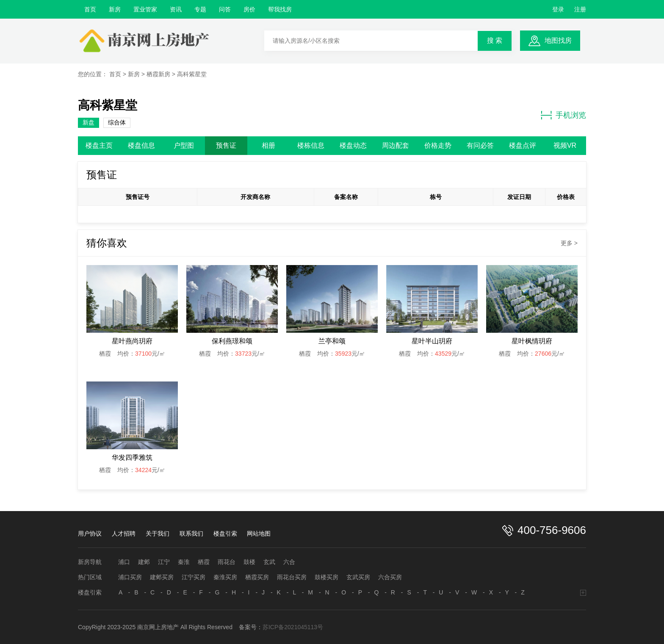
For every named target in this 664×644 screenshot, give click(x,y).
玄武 (269, 562)
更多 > (569, 243)
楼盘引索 (225, 533)
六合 (289, 562)
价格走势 (438, 145)
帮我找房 (280, 9)
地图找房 (558, 40)
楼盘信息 (141, 145)
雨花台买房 (292, 577)
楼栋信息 (311, 145)
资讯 (176, 9)
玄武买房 (358, 577)
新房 (115, 9)
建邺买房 (162, 577)
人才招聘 (124, 533)
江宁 (164, 562)
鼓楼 (249, 562)
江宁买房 (194, 577)
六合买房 (390, 577)
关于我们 (158, 533)
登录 (558, 9)
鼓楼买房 (326, 577)
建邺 (144, 562)
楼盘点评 (523, 145)
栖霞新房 (158, 74)
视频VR (565, 145)
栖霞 (204, 562)
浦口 (124, 562)
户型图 (184, 145)
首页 (90, 9)
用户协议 (90, 533)
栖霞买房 (257, 577)
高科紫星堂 (192, 74)
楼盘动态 (353, 145)
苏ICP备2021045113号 (293, 627)
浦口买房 (130, 577)
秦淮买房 (225, 577)
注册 (580, 9)
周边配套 (396, 145)
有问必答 (480, 145)
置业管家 (145, 9)
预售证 (226, 145)
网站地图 (259, 533)
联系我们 (191, 533)
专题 (200, 9)
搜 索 (495, 40)
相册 (268, 145)
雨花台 (227, 562)
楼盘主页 (99, 145)
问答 (225, 9)
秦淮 (184, 562)
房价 (249, 9)
